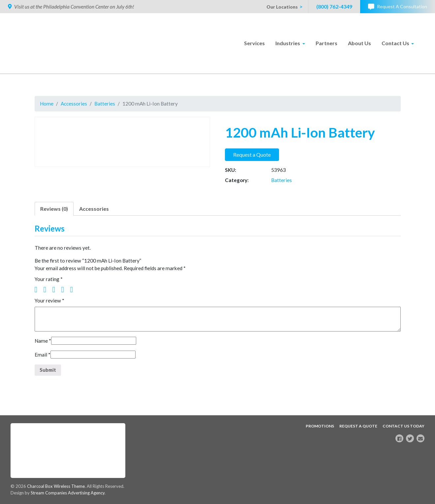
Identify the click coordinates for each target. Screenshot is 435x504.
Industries (288, 43)
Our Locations (282, 7)
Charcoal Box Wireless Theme (57, 486)
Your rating (49, 282)
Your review (50, 304)
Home (47, 104)
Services (254, 43)
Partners (326, 43)
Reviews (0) (54, 211)
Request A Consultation (398, 7)
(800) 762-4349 (334, 6)
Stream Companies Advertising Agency (69, 493)
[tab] (54, 211)
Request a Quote (252, 155)
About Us (359, 43)
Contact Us (395, 43)
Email (43, 359)
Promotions (320, 425)
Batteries (107, 104)
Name (43, 345)
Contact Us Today (404, 425)
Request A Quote (358, 425)
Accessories (75, 104)
